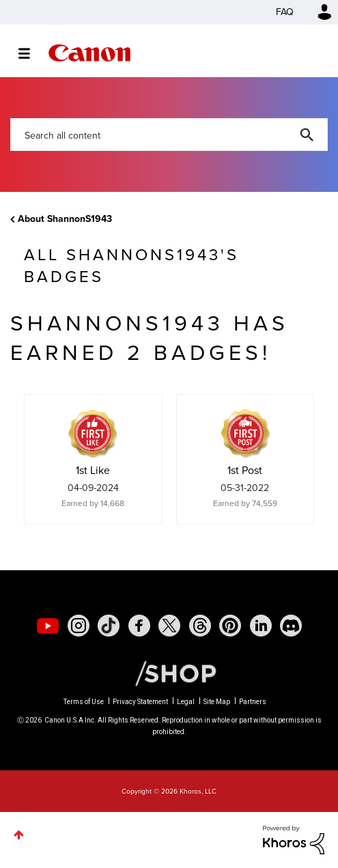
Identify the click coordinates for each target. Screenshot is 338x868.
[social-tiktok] (109, 626)
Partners (253, 702)
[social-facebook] (139, 626)
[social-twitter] (169, 626)
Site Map (217, 702)
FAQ (285, 12)
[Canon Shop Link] (169, 673)
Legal (186, 702)
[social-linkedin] (261, 626)
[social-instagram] (79, 626)
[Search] (169, 135)
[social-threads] (200, 626)
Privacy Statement (140, 702)
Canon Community (89, 53)
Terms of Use (84, 702)
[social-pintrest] (230, 626)
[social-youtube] (48, 626)
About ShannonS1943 (65, 219)
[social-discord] (291, 626)
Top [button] (19, 835)
